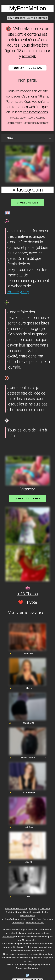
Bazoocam (48, 919)
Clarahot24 (29, 723)
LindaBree (29, 827)
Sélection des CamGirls (16, 909)
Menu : (11, 138)
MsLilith (29, 862)
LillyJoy (29, 688)
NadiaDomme (28, 758)
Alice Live (25, 919)
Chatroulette (18, 923)
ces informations (35, 112)
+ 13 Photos (27, 594)
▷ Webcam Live (28, 203)
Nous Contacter (40, 912)
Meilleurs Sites (28, 916)
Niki (29, 897)
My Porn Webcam (10, 919)
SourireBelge (29, 792)
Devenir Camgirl (23, 912)
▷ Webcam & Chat (27, 498)
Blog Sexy (34, 909)
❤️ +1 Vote (27, 602)
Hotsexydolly (18, 292)
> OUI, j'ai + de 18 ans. (28, 68)
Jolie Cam (36, 919)
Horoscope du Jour (35, 923)
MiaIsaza (29, 653)
